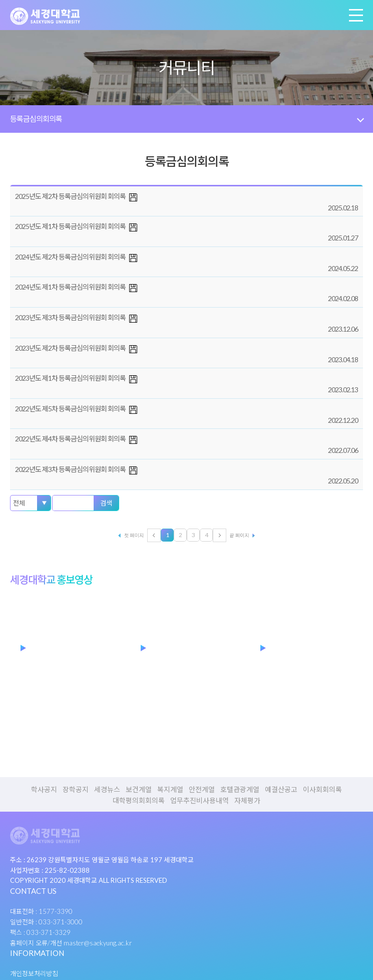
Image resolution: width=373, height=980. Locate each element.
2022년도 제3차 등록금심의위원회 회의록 (70, 469)
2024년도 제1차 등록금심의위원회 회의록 (70, 287)
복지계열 (170, 790)
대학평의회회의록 (139, 801)
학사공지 (44, 790)
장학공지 (76, 790)
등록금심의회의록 (36, 119)
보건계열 (139, 790)
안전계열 (202, 790)
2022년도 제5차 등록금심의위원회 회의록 (70, 409)
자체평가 (247, 801)
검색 (106, 503)
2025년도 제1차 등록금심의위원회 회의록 (70, 226)
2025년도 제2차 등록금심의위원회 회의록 (70, 196)
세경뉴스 (107, 790)
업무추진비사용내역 (200, 801)
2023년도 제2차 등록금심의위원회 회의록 (70, 348)
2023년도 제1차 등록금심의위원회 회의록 (70, 378)
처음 (127, 535)
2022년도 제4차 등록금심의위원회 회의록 (70, 439)
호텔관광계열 (240, 790)
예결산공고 (281, 790)
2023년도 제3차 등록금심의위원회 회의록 (70, 317)
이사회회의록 (322, 790)
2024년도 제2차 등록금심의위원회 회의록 (70, 257)
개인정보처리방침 (34, 973)
